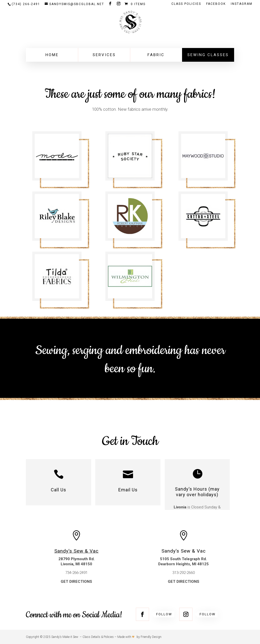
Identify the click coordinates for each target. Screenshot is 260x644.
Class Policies (186, 4)
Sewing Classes (208, 55)
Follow (164, 614)
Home (52, 55)
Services (104, 55)
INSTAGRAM (242, 4)
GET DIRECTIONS (76, 582)
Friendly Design (151, 637)
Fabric (156, 55)
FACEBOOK (216, 4)
